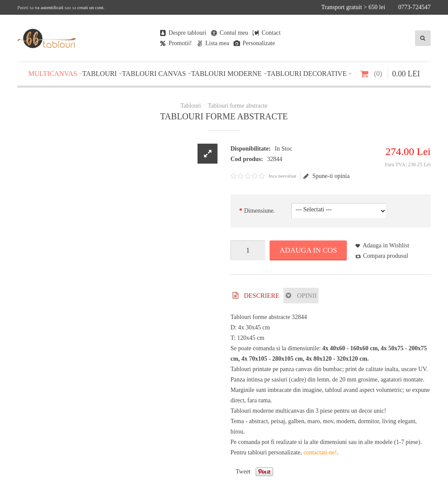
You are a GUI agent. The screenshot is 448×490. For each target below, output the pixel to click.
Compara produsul (385, 256)
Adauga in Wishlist (386, 245)
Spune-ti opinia (326, 176)
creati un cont (90, 7)
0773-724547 (414, 7)
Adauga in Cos (308, 250)
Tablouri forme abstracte (238, 106)
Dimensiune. (259, 211)
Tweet (243, 472)
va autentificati (49, 7)
